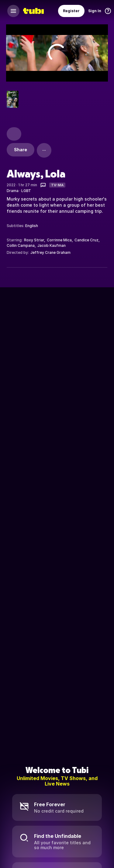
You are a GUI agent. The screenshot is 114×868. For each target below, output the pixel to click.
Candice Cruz (86, 240)
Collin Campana (21, 245)
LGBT (26, 191)
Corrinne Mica (59, 240)
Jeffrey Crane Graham (50, 252)
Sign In (95, 11)
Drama (13, 191)
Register (71, 11)
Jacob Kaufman (52, 245)
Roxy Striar (34, 240)
